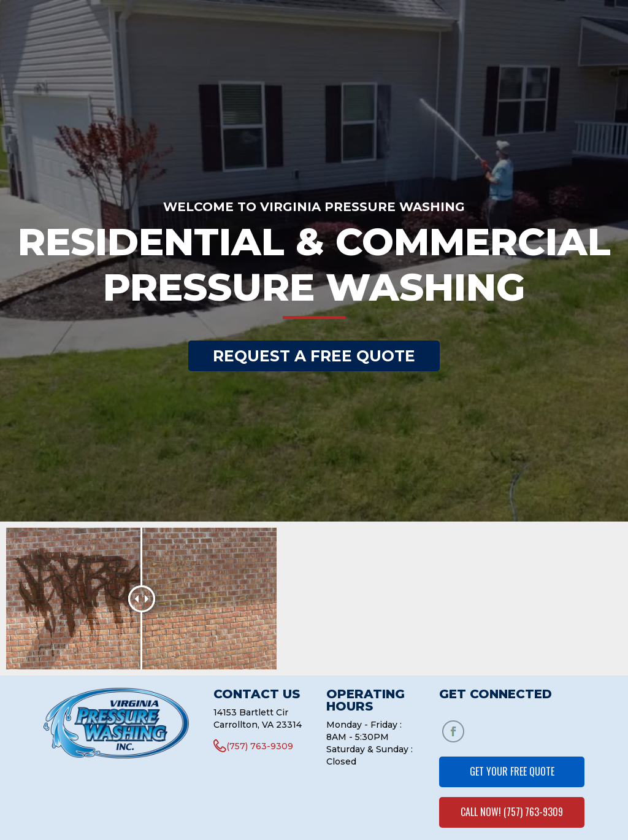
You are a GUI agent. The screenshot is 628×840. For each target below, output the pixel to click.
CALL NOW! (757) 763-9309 (512, 812)
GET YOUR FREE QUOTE (512, 771)
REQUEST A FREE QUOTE (314, 356)
